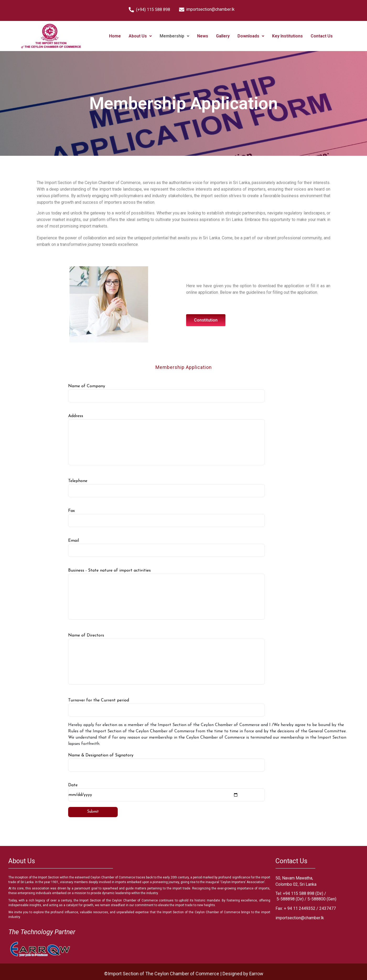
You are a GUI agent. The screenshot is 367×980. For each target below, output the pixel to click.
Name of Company (166, 393)
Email (166, 548)
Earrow (256, 974)
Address (166, 440)
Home (115, 36)
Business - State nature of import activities (166, 594)
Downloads (251, 36)
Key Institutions (287, 36)
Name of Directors (166, 659)
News (203, 36)
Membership (174, 36)
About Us (140, 36)
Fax (166, 518)
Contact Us (322, 36)
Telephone (166, 488)
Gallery (223, 36)
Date (166, 792)
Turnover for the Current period (166, 707)
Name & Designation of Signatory (166, 762)
